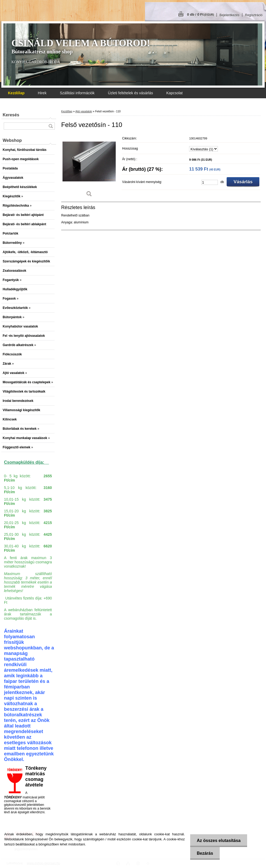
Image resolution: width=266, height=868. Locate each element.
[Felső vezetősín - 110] (89, 167)
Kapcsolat (174, 93)
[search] (51, 126)
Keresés (11, 115)
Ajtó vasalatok (84, 111)
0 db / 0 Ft (200, 14)
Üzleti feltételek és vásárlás (131, 93)
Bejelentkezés (229, 15)
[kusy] (210, 182)
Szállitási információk (77, 93)
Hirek (42, 93)
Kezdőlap (67, 111)
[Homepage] (16, 93)
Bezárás (205, 853)
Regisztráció (254, 15)
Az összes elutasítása (219, 841)
